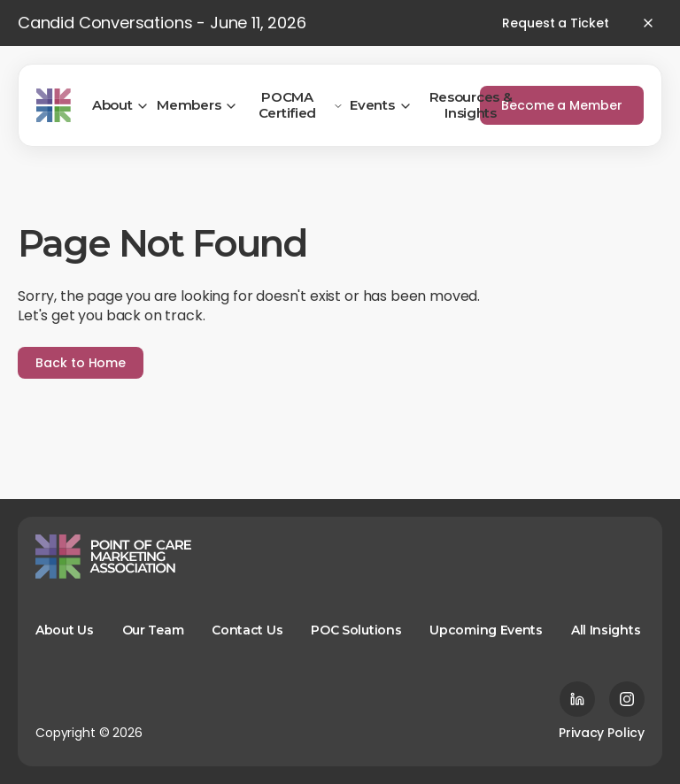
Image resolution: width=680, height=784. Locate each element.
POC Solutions (356, 630)
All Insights (606, 630)
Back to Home (81, 363)
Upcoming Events (486, 630)
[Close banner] (648, 23)
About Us (65, 630)
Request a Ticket (556, 23)
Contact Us (247, 630)
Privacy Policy (602, 733)
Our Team (153, 630)
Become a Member (562, 105)
